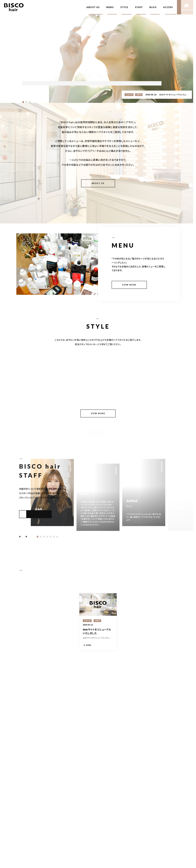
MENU (110, 7)
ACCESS (168, 7)
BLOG (153, 7)
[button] (23, 102)
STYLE (124, 7)
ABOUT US (93, 7)
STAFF (139, 7)
